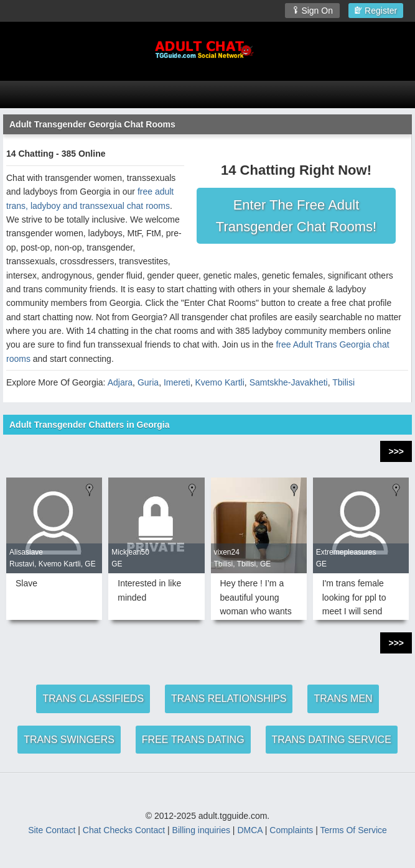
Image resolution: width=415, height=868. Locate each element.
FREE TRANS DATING (193, 740)
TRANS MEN (343, 699)
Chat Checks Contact (124, 830)
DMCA (249, 830)
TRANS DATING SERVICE (332, 740)
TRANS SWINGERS (69, 740)
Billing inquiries (201, 830)
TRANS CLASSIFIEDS (93, 699)
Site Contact (52, 830)
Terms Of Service (353, 830)
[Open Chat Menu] (207, 95)
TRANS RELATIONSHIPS (229, 699)
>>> (396, 451)
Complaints (291, 830)
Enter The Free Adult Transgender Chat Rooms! (296, 216)
